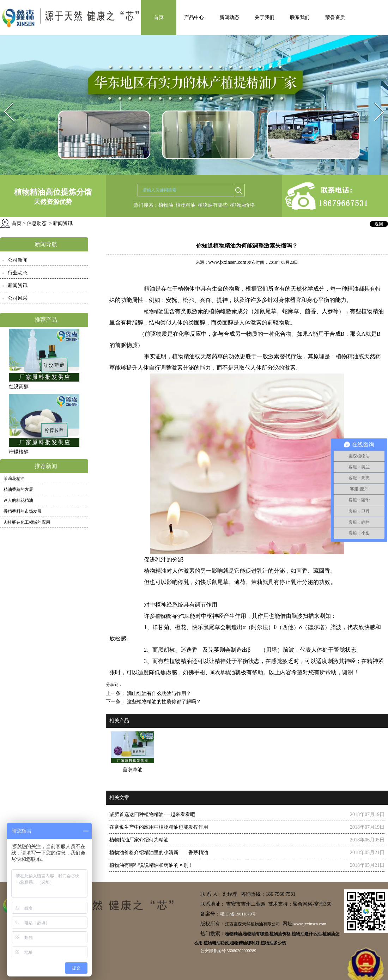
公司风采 (18, 298)
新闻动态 (229, 17)
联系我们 (300, 17)
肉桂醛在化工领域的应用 (27, 522)
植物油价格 (242, 205)
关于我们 (265, 17)
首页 (159, 17)
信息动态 (37, 223)
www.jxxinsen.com (228, 262)
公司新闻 (18, 260)
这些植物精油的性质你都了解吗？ (163, 702)
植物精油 (186, 205)
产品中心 (194, 17)
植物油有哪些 (213, 205)
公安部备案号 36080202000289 (228, 951)
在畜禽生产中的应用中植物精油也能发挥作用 (159, 827)
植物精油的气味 (172, 616)
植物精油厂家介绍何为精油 (139, 840)
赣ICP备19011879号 (238, 914)
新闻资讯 (18, 285)
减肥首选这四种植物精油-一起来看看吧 (152, 814)
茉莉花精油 (14, 479)
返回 (379, 224)
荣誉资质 (335, 17)
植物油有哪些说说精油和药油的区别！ (151, 865)
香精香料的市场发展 (23, 511)
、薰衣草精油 (220, 673)
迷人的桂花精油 (18, 500)
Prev (5, 101)
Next (375, 101)
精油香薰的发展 (18, 489)
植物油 (166, 205)
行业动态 (18, 273)
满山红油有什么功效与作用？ (158, 693)
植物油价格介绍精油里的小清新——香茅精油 (159, 853)
